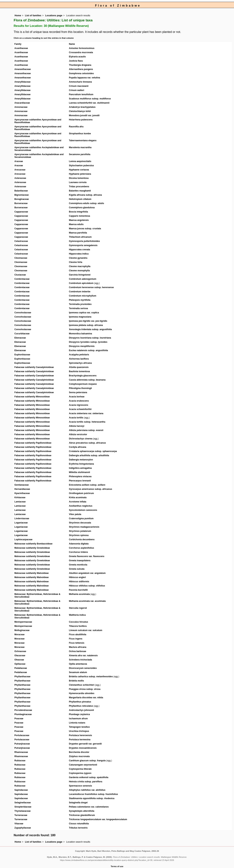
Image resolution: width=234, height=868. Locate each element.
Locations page (54, 15)
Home (18, 15)
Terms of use (117, 866)
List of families (33, 15)
